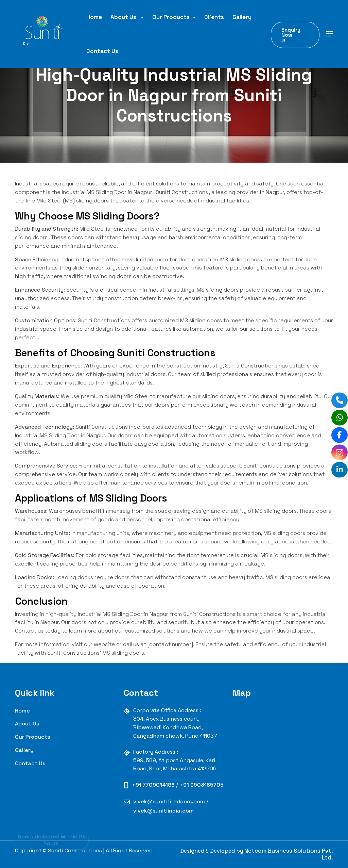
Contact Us (102, 51)
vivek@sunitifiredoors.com (170, 801)
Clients (214, 17)
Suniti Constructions (182, 192)
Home (94, 17)
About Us (127, 17)
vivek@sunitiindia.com (163, 811)
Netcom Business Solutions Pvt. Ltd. (289, 854)
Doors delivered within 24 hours (51, 839)
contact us (30, 763)
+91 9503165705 (202, 785)
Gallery (242, 17)
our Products (32, 737)
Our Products (174, 17)
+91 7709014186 (154, 785)
